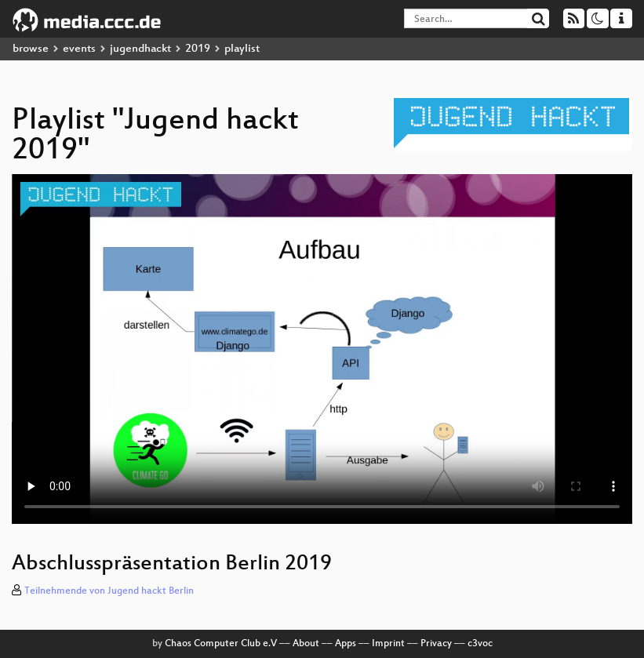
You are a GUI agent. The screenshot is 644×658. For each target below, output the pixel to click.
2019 (198, 49)
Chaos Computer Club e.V (221, 644)
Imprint (388, 644)
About (306, 644)
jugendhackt (140, 49)
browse (31, 49)
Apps (346, 644)
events (79, 49)
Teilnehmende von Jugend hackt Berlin (109, 591)
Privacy (436, 644)
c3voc (480, 644)
